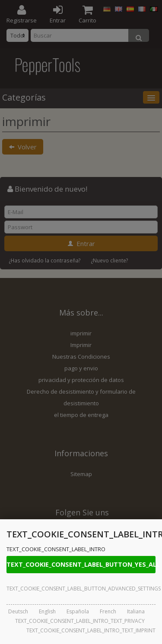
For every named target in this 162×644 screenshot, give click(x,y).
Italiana (136, 611)
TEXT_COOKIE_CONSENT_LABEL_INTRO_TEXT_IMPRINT (91, 630)
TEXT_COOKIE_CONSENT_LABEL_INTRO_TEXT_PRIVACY (80, 621)
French (108, 611)
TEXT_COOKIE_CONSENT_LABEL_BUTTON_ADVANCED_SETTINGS (81, 589)
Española (78, 611)
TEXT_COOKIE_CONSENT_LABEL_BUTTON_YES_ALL (81, 564)
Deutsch (18, 611)
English (47, 611)
